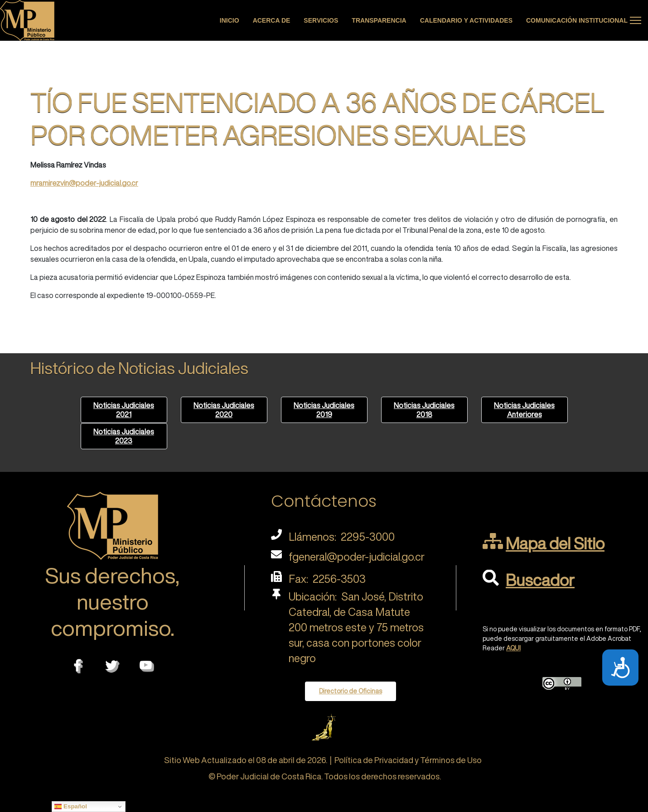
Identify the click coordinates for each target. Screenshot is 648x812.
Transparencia (379, 20)
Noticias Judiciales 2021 (124, 410)
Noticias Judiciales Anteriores (524, 410)
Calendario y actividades (466, 20)
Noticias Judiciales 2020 (224, 410)
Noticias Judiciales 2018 (424, 410)
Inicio (230, 20)
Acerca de (272, 20)
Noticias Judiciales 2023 (124, 436)
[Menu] (636, 20)
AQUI (513, 648)
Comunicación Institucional (577, 20)
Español (71, 807)
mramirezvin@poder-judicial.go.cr (84, 183)
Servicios (321, 20)
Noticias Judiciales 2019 (324, 410)
